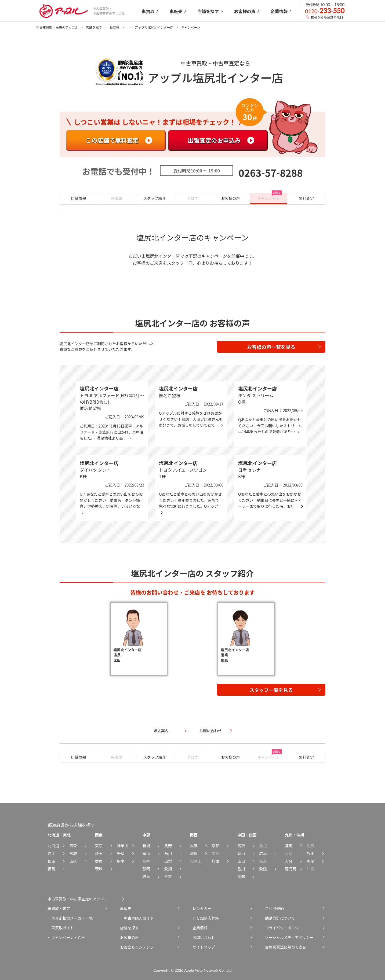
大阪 (194, 845)
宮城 (73, 853)
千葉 (121, 853)
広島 (263, 853)
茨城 (99, 869)
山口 (241, 861)
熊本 (310, 853)
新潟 (146, 845)
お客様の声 (231, 198)
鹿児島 (291, 869)
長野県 (114, 27)
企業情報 (200, 928)
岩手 (51, 853)
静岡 (146, 869)
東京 (99, 845)
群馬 (99, 861)
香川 (241, 869)
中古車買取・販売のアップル (57, 27)
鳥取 (241, 845)
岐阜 (146, 876)
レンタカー (202, 908)
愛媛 (263, 869)
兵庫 (215, 861)
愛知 (168, 869)
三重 (168, 876)
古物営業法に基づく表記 (286, 947)
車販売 (126, 908)
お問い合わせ (204, 937)
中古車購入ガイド (139, 918)
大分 (289, 861)
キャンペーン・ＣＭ (68, 937)
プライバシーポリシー (284, 928)
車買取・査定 (59, 908)
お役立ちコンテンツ (137, 947)
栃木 (121, 861)
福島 (51, 869)
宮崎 (310, 861)
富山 (146, 853)
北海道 (53, 845)
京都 (215, 845)
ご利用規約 (274, 908)
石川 (168, 853)
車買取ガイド (63, 928)
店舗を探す (94, 27)
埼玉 (99, 853)
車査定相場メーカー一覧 (72, 918)
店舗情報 (79, 198)
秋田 (51, 861)
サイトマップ (204, 947)
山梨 (168, 861)
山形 (73, 861)
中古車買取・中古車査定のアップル (78, 899)
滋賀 (194, 853)
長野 (168, 845)
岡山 (241, 853)
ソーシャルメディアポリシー (289, 937)
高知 (241, 876)
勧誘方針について (280, 918)
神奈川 (123, 845)
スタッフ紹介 (155, 198)
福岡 (289, 845)
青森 (73, 845)
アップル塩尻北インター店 (154, 27)
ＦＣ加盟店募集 (206, 918)
